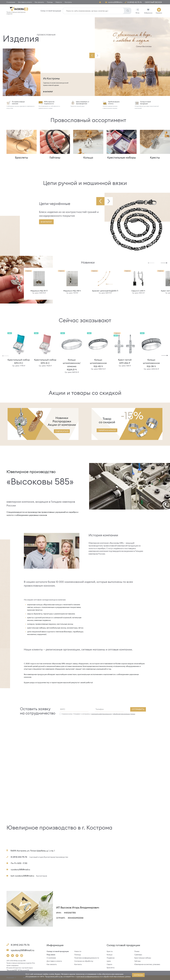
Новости (59, 2)
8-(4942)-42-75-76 (135, 2)
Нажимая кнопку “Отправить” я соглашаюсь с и (98, 714)
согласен (138, 975)
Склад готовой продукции (51, 11)
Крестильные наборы (143, 958)
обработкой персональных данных (124, 714)
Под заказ (51, 955)
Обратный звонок (153, 2)
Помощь (50, 2)
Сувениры (138, 955)
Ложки (137, 951)
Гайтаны (137, 961)
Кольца (110, 955)
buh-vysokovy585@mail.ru (29, 876)
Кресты (110, 951)
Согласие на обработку (84, 961)
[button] (92, 55)
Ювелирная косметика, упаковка (147, 964)
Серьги (109, 964)
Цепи (109, 961)
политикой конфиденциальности (101, 714)
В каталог (46, 222)
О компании (11, 2)
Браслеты (111, 968)
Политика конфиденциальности (87, 958)
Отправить (138, 709)
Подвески (111, 958)
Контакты (68, 2)
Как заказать (39, 2)
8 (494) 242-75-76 (19, 857)
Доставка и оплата (25, 2)
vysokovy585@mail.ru (115, 2)
